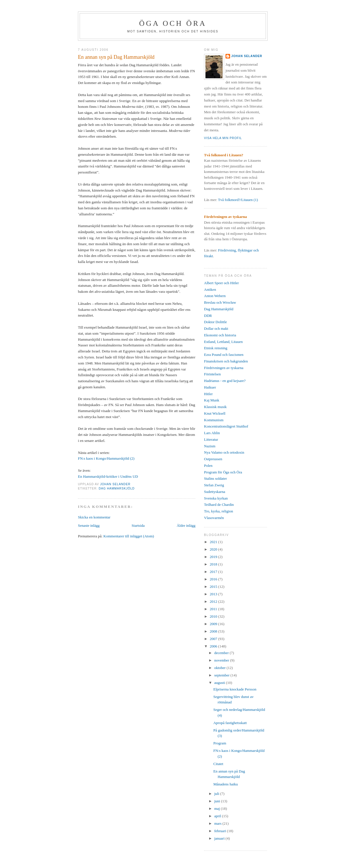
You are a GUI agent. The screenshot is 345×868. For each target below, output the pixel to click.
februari (221, 831)
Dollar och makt (216, 328)
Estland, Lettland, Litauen (223, 342)
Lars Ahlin (212, 433)
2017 (214, 572)
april (218, 816)
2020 (214, 549)
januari (220, 838)
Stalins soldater (215, 478)
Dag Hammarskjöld (116, 488)
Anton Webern (215, 296)
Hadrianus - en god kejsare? (225, 381)
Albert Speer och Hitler (221, 283)
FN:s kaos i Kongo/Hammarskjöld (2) (106, 458)
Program (220, 743)
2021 (214, 542)
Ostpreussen (213, 459)
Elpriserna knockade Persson (235, 689)
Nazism (210, 446)
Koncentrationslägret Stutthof (226, 426)
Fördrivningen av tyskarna (224, 368)
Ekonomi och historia (220, 335)
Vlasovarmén (214, 518)
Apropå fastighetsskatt (230, 723)
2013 (214, 594)
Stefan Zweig (214, 485)
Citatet (218, 764)
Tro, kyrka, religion (218, 511)
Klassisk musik (215, 407)
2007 (214, 639)
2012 (214, 601)
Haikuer (210, 387)
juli (217, 794)
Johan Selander (247, 56)
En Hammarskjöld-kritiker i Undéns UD (108, 476)
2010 (214, 616)
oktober (220, 668)
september (223, 675)
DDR (208, 316)
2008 (214, 631)
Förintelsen (212, 374)
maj (218, 808)
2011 (214, 609)
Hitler (208, 394)
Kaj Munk (212, 400)
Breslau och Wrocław (220, 302)
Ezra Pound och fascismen (224, 355)
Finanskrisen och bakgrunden (226, 361)
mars (218, 823)
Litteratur (211, 439)
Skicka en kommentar (94, 517)
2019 (214, 557)
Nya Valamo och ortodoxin (224, 452)
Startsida (138, 525)
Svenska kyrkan (216, 498)
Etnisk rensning (216, 348)
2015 (214, 587)
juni (218, 801)
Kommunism (214, 420)
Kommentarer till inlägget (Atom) (129, 536)
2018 (214, 564)
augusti (220, 683)
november (222, 660)
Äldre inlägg (186, 525)
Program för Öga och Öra (223, 472)
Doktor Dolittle (215, 322)
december (222, 653)
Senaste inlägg (89, 525)
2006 (214, 646)
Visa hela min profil (223, 138)
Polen (208, 466)
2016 (214, 579)
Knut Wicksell (215, 413)
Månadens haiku (226, 784)
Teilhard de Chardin (219, 505)
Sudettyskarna (215, 492)
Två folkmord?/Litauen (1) (238, 200)
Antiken (210, 289)
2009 (214, 624)
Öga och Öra (173, 23)
